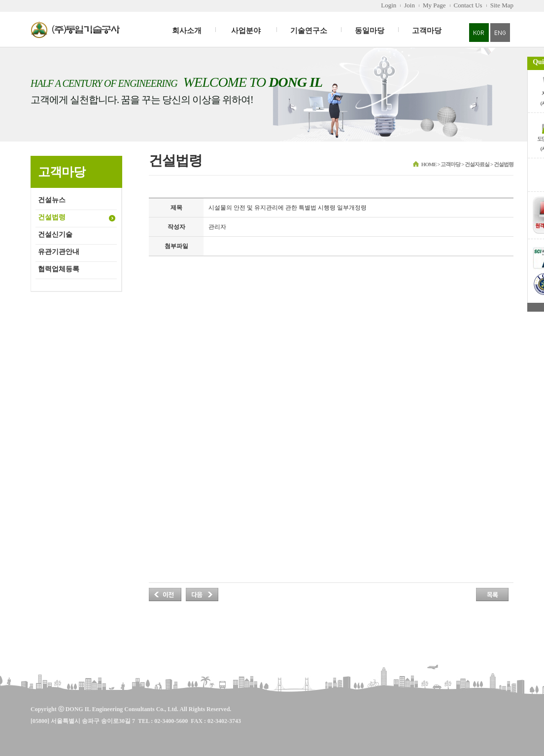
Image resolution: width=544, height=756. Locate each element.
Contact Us (468, 5)
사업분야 (246, 31)
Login (389, 5)
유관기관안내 (59, 252)
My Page (434, 5)
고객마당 (427, 31)
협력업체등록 (59, 269)
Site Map (502, 5)
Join (409, 5)
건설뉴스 (52, 200)
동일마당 (370, 31)
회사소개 (187, 31)
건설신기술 (55, 234)
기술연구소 (309, 31)
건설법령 (52, 217)
